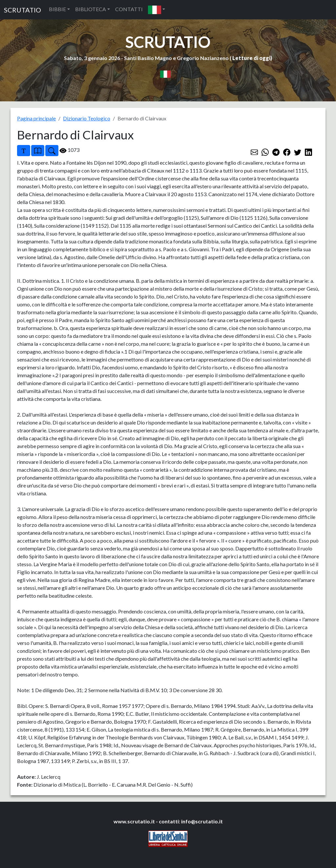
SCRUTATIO (22, 10)
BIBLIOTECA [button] (91, 9)
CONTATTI (129, 9)
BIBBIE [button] (57, 9)
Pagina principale (36, 118)
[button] (157, 10)
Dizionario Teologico (87, 118)
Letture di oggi (251, 58)
